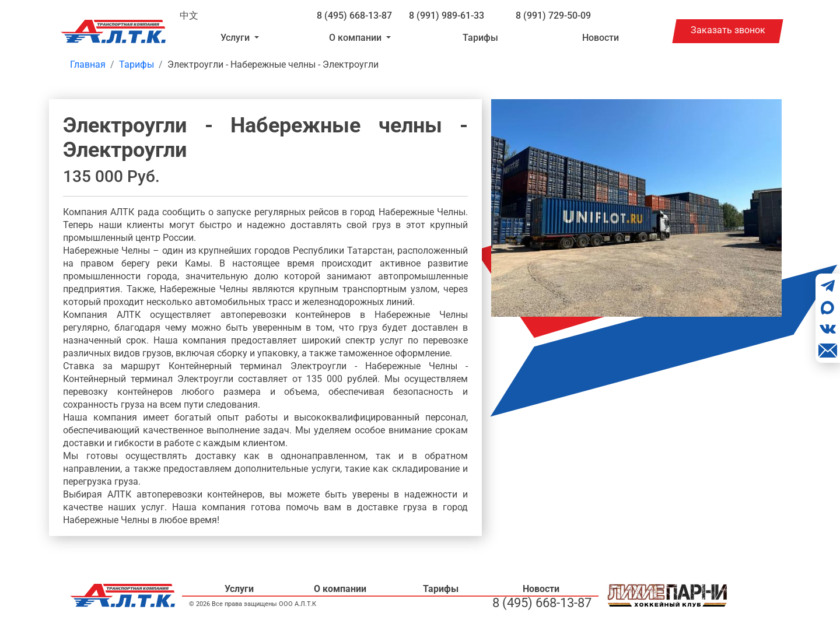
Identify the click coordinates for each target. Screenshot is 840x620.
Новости (601, 38)
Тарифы (480, 38)
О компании (340, 589)
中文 (189, 15)
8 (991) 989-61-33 (447, 15)
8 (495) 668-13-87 (354, 15)
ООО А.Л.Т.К (297, 604)
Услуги (239, 589)
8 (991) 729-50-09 (553, 15)
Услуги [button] (236, 38)
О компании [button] (356, 38)
